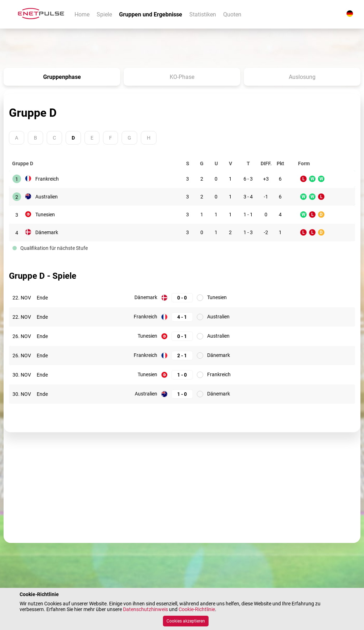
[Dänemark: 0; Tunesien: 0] (182, 298)
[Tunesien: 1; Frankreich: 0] (182, 375)
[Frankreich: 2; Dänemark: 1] (182, 355)
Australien (47, 197)
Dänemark (47, 232)
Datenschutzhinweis (145, 609)
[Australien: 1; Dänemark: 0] (182, 394)
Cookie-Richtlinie (197, 609)
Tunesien (45, 215)
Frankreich (47, 179)
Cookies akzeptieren (186, 621)
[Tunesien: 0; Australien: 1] (182, 336)
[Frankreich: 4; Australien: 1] (182, 317)
